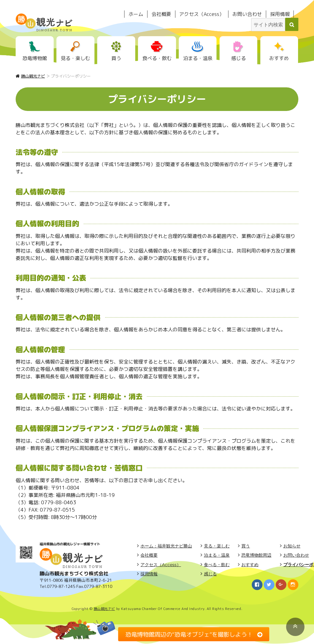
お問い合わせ (247, 14)
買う (116, 58)
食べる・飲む (157, 58)
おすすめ (279, 58)
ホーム (136, 14)
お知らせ (292, 546)
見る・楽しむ (75, 58)
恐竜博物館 (35, 58)
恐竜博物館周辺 (256, 555)
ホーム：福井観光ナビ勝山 (166, 546)
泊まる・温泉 (198, 58)
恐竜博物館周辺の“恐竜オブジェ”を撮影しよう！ (189, 634)
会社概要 (161, 14)
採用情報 (280, 14)
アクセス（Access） (202, 14)
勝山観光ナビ (104, 609)
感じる (239, 58)
